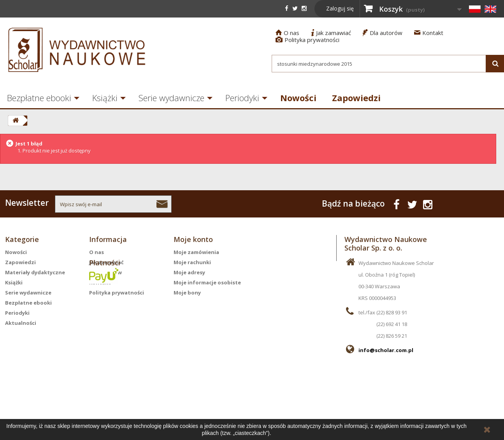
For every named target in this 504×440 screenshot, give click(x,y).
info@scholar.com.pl (386, 350)
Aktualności (21, 323)
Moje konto (193, 239)
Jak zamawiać (331, 33)
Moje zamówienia (196, 252)
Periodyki (242, 98)
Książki (105, 98)
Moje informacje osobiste (207, 282)
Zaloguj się (340, 8)
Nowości (298, 98)
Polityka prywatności (307, 40)
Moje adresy (189, 272)
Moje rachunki (192, 262)
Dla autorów (383, 33)
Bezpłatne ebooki (28, 303)
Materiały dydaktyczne (35, 272)
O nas (287, 33)
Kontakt (429, 33)
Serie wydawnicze (171, 98)
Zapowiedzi (356, 98)
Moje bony (187, 293)
